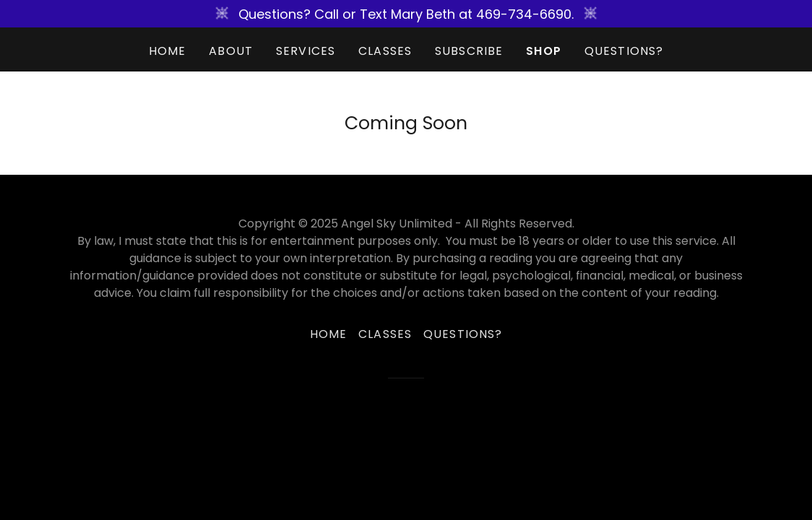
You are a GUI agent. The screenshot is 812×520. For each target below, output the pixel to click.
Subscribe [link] (469, 51)
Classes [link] (385, 51)
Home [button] (329, 334)
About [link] (231, 51)
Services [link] (306, 51)
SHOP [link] (544, 51)
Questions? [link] (624, 51)
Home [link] (168, 51)
